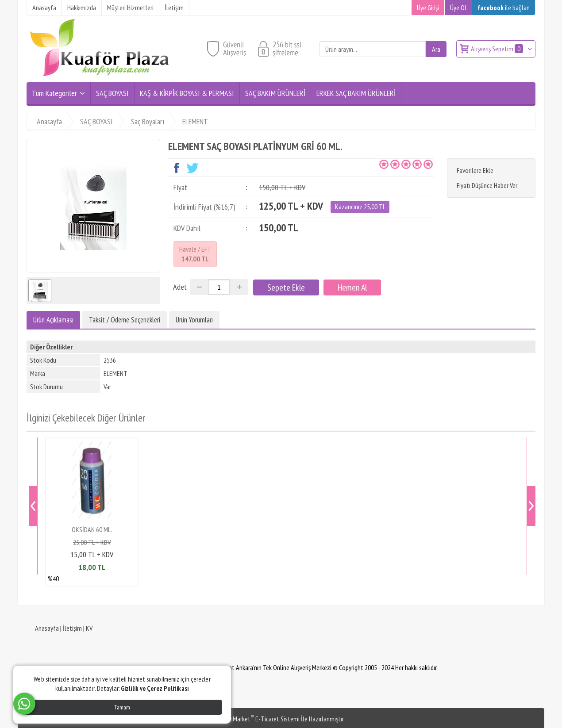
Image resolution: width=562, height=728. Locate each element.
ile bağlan (504, 8)
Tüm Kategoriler (54, 93)
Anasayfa (47, 628)
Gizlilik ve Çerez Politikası (155, 688)
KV (89, 628)
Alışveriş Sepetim (498, 49)
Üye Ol (458, 8)
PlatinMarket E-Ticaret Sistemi (258, 719)
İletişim (72, 628)
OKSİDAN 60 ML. (92, 529)
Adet (180, 287)
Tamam (122, 707)
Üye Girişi (428, 8)
